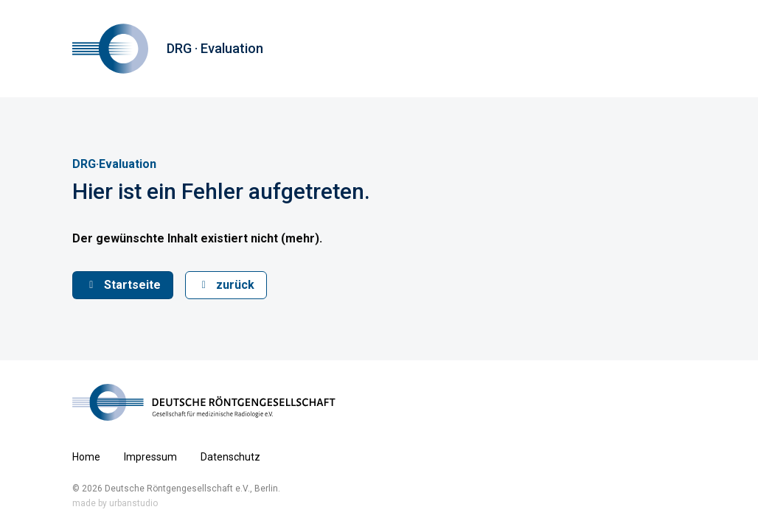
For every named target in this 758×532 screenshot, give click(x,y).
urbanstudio (133, 503)
